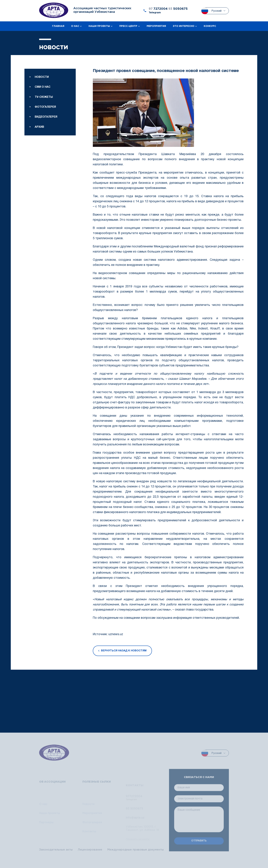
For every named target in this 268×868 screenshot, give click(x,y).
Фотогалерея (45, 116)
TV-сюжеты (44, 106)
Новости (42, 86)
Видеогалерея (46, 139)
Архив (39, 149)
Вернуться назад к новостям (122, 653)
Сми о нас (43, 96)
